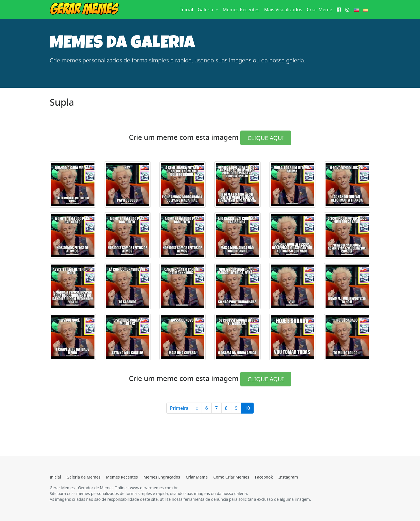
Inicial (188, 9)
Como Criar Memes (231, 477)
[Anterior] (197, 408)
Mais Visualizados (283, 10)
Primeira (179, 408)
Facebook (264, 477)
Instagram (288, 477)
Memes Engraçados (162, 477)
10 (247, 408)
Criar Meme (319, 10)
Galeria (206, 10)
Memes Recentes (241, 10)
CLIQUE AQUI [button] (266, 138)
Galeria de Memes (83, 477)
